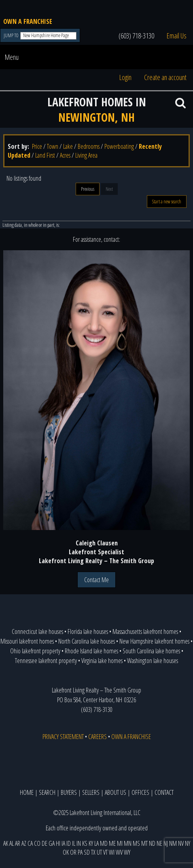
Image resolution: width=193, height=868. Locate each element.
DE (45, 843)
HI (58, 843)
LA (96, 843)
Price (37, 146)
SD (87, 852)
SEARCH (47, 792)
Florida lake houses (88, 631)
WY (127, 852)
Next (109, 189)
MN (128, 843)
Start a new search (167, 202)
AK (6, 843)
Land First (45, 155)
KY (91, 843)
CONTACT (164, 792)
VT (105, 852)
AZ (24, 843)
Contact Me (96, 580)
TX (93, 852)
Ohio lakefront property (35, 651)
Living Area (86, 155)
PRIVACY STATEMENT (63, 737)
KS (85, 843)
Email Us (177, 36)
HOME (27, 792)
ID (69, 843)
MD (104, 843)
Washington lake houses (153, 661)
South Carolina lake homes (151, 651)
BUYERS (69, 792)
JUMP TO (12, 35)
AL (12, 843)
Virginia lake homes (102, 661)
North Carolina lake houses (87, 641)
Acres (65, 155)
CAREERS (98, 737)
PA (80, 852)
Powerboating (119, 146)
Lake (68, 146)
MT (144, 843)
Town (53, 146)
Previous (88, 189)
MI (120, 843)
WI (112, 852)
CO (37, 843)
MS (136, 843)
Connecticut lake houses (37, 631)
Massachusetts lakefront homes (145, 631)
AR (18, 843)
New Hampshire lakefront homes (154, 641)
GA (52, 843)
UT (99, 852)
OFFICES (140, 792)
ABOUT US (116, 792)
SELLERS (91, 792)
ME (112, 843)
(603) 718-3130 (136, 36)
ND (152, 843)
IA (63, 843)
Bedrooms (89, 146)
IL (74, 843)
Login (125, 77)
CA (30, 843)
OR (73, 852)
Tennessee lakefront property (46, 661)
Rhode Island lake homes (91, 651)
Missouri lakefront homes (27, 641)
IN (79, 843)
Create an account (165, 77)
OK (66, 852)
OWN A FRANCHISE (28, 21)
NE (159, 843)
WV (119, 852)
